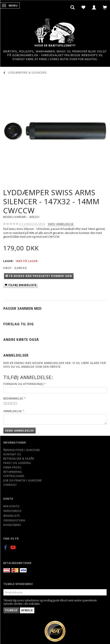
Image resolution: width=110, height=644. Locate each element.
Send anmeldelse (19, 431)
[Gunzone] (55, 30)
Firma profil (13, 467)
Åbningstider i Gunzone (22, 450)
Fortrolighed (14, 476)
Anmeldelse (13, 411)
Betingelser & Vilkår (19, 458)
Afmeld (27, 610)
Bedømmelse (13, 398)
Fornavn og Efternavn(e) (23, 384)
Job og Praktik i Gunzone (23, 480)
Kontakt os (12, 454)
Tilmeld (11, 610)
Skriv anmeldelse (61, 224)
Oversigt (10, 485)
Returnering (13, 472)
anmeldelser (32, 224)
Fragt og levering (17, 463)
